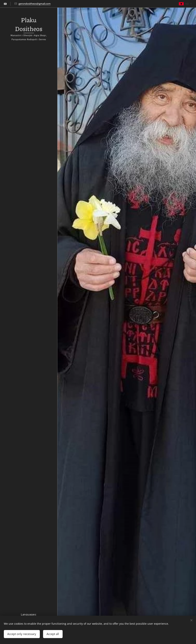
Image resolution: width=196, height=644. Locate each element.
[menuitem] (29, 318)
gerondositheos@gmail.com (35, 4)
